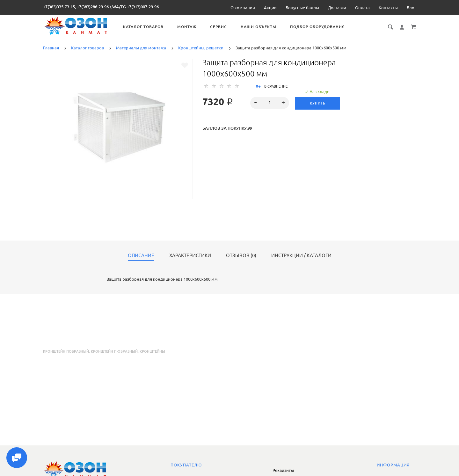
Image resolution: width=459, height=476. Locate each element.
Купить (318, 103)
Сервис (221, 27)
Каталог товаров (146, 27)
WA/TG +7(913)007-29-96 (135, 7)
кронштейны (152, 351)
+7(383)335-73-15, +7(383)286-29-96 (76, 7)
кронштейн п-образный (114, 351)
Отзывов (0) (241, 256)
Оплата (362, 8)
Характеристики (190, 256)
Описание (141, 256)
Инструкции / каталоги (301, 256)
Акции (270, 8)
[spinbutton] (270, 103)
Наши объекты (261, 27)
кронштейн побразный (66, 351)
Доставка (337, 8)
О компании (243, 8)
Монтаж (190, 27)
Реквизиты (283, 470)
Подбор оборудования (320, 27)
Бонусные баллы (302, 8)
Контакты (388, 8)
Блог (411, 8)
